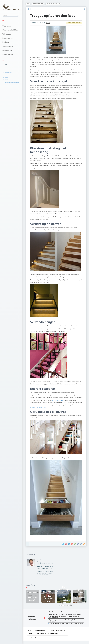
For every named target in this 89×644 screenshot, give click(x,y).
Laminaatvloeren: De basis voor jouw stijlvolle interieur (66, 615)
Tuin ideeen (8, 34)
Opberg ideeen (9, 46)
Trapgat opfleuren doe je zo (53, 16)
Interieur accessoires (38, 4)
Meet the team (9, 72)
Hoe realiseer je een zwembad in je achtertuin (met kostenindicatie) (64, 618)
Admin (48, 23)
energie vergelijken (58, 403)
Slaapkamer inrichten (11, 30)
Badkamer (7, 42)
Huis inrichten (8, 50)
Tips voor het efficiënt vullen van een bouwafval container (67, 624)
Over (7, 70)
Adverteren (9, 77)
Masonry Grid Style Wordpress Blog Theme (38, 641)
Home (28, 4)
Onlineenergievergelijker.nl (39, 409)
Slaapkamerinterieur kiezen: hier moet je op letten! (64, 613)
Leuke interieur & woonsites (13, 82)
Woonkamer (8, 26)
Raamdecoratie (9, 38)
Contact (8, 75)
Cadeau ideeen (9, 54)
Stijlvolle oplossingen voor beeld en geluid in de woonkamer (64, 622)
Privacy (8, 80)
